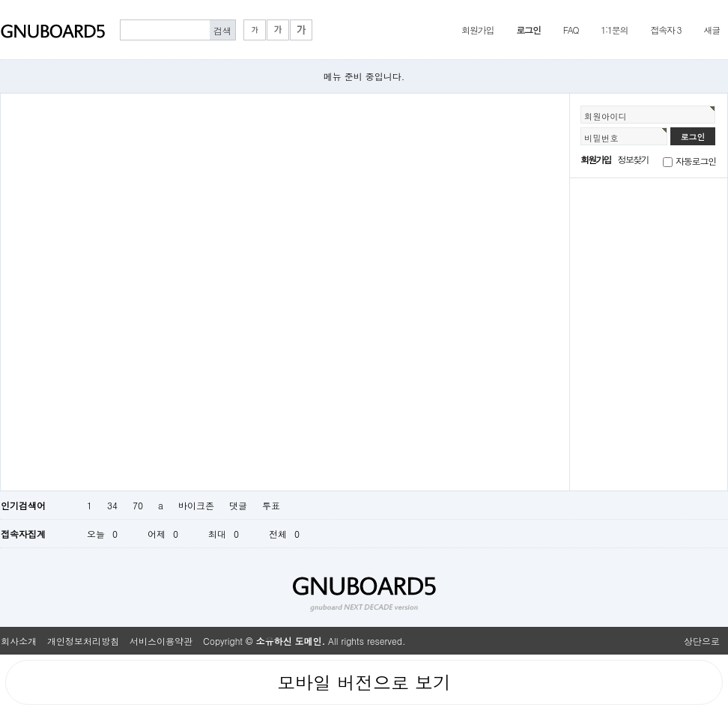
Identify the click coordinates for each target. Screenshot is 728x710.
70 (138, 505)
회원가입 (477, 30)
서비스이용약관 (161, 641)
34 (112, 505)
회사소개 (19, 641)
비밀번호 (601, 138)
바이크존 (196, 505)
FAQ (571, 30)
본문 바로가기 (0, 0)
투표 (271, 505)
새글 (712, 30)
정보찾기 (633, 159)
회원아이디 (606, 116)
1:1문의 (614, 30)
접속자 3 (665, 30)
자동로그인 (696, 161)
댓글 (238, 505)
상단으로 (702, 641)
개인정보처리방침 (83, 641)
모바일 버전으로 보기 (364, 682)
